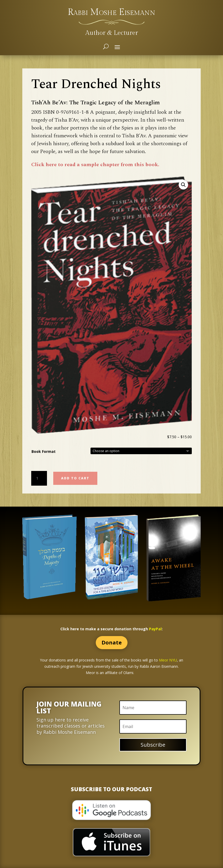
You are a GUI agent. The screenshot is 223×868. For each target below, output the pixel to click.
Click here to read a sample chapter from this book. (95, 165)
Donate (112, 642)
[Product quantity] (39, 478)
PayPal (155, 629)
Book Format (44, 451)
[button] (183, 185)
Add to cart (75, 478)
